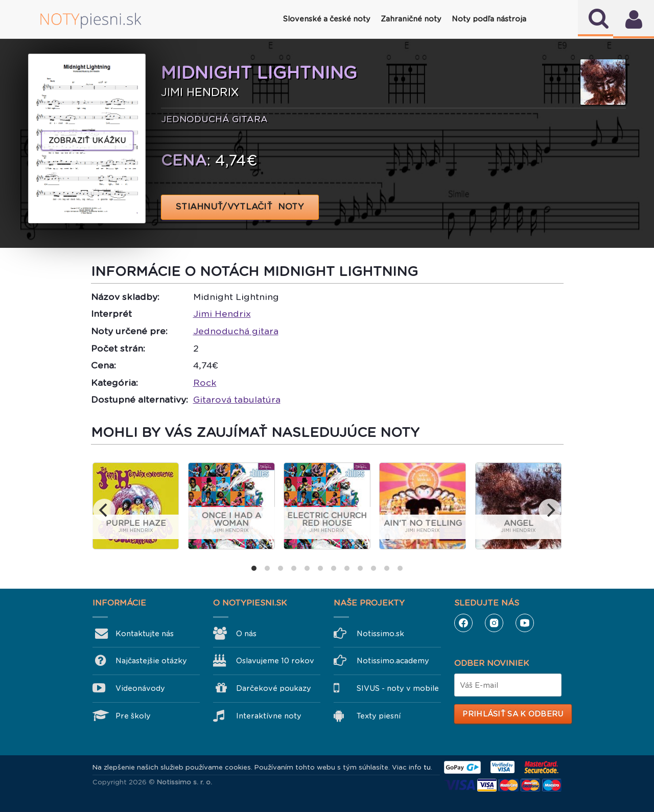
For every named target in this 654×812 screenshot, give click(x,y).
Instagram (494, 623)
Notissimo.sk (380, 634)
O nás (246, 634)
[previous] (104, 510)
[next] (550, 510)
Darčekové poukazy (274, 688)
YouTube (525, 623)
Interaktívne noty (269, 716)
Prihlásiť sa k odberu (513, 714)
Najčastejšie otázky (151, 661)
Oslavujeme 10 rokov (275, 661)
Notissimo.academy (393, 661)
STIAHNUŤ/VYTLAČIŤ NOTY (240, 207)
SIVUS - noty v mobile (398, 688)
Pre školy (133, 716)
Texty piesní (379, 716)
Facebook (463, 623)
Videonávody (140, 688)
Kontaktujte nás (145, 634)
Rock (205, 383)
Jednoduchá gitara (236, 331)
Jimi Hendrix (222, 314)
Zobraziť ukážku (87, 141)
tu (427, 767)
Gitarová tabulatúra (237, 400)
